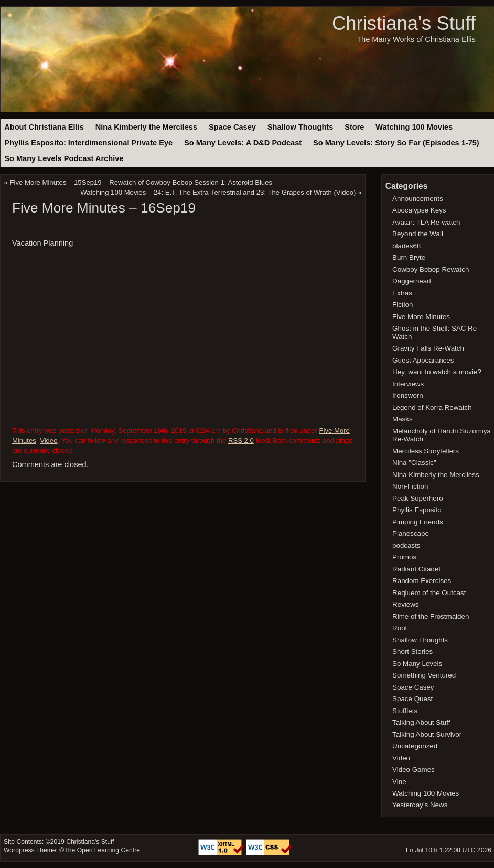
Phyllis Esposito (417, 510)
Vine (399, 782)
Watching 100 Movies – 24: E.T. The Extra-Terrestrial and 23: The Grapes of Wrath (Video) (218, 192)
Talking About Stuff (421, 722)
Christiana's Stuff (404, 23)
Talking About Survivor (427, 734)
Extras (402, 293)
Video (49, 441)
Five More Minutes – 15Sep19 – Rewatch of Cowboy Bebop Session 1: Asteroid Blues (141, 182)
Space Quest (412, 699)
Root (400, 628)
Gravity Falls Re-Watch (428, 348)
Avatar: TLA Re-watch (426, 222)
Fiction (402, 305)
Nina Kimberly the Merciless (146, 127)
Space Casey (232, 127)
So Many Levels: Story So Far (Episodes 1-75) (396, 143)
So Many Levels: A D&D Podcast (243, 143)
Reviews (405, 604)
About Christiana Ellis (44, 127)
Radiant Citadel (416, 569)
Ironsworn (408, 395)
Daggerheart (412, 281)
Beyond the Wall (418, 234)
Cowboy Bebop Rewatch (431, 269)
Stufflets (405, 711)
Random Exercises (422, 581)
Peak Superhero (418, 498)
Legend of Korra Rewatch (432, 407)
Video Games (414, 770)
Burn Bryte (409, 257)
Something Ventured (424, 675)
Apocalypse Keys (419, 210)
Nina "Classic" (414, 463)
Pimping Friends (418, 522)
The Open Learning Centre (102, 850)
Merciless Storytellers (426, 451)
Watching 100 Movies (414, 127)
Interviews (408, 384)
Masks (402, 419)
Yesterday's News (420, 805)
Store (354, 127)
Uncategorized (415, 746)
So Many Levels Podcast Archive (64, 158)
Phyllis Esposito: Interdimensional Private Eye (88, 143)
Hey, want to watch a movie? (437, 372)
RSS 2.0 (241, 441)
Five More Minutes (421, 317)
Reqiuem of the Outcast (429, 593)
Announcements (418, 199)
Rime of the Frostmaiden (431, 616)
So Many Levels (417, 664)
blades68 (406, 246)
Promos (404, 557)
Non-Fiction (410, 486)
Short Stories (412, 652)
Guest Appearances (423, 360)
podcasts (406, 546)
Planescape (411, 533)
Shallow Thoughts (300, 127)
